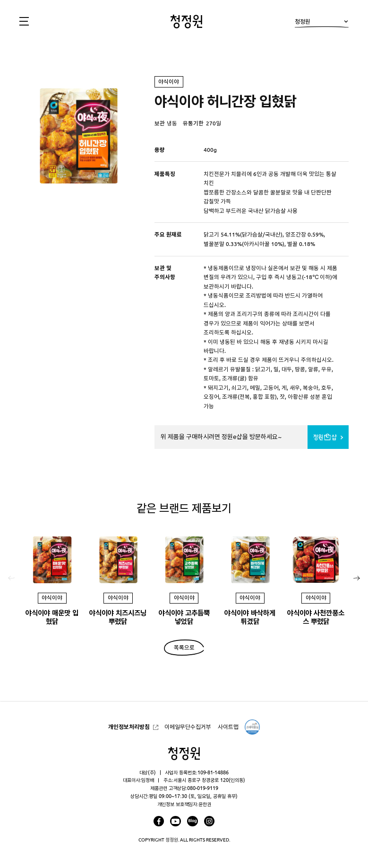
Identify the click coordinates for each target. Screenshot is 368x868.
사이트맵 (228, 727)
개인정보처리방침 (129, 727)
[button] (357, 579)
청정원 (322, 23)
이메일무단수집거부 (188, 727)
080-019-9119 (203, 788)
